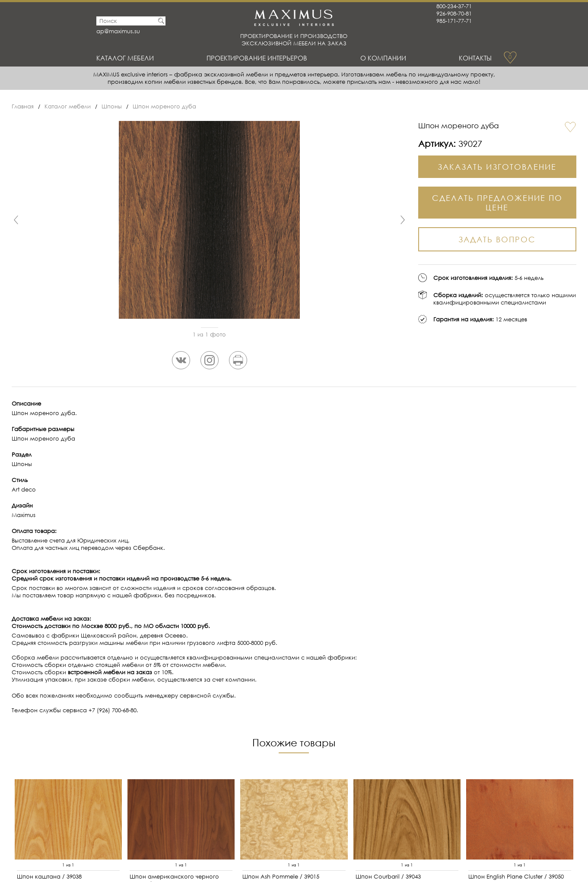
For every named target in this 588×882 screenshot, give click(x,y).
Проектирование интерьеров (257, 58)
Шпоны (112, 106)
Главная (23, 106)
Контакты (475, 58)
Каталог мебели (125, 58)
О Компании (383, 58)
